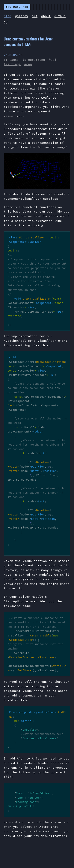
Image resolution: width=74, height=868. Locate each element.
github (60, 16)
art (35, 16)
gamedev (22, 16)
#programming (34, 60)
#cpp (28, 64)
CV (6, 22)
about (46, 16)
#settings (12, 64)
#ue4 (52, 60)
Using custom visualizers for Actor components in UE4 (28, 41)
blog (7, 16)
